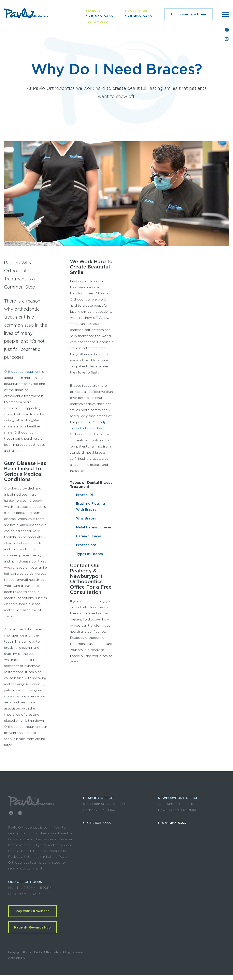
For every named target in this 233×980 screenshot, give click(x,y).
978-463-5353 (139, 16)
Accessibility (17, 958)
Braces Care (86, 545)
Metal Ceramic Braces (94, 527)
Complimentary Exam (188, 14)
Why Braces (86, 518)
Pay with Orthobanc (33, 911)
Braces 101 (85, 495)
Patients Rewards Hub (32, 927)
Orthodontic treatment (22, 372)
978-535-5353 (100, 16)
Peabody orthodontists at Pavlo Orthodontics (88, 428)
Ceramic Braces (89, 536)
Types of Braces (89, 554)
